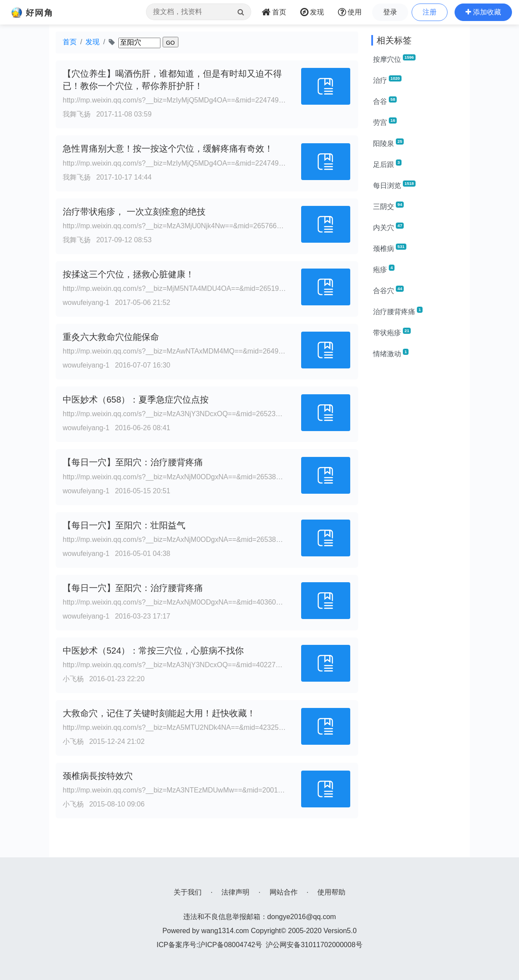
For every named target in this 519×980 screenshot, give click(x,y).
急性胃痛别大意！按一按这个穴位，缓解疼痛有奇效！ (168, 149)
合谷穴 (388, 290)
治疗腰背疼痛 (398, 311)
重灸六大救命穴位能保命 (111, 337)
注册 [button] (430, 12)
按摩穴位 (394, 59)
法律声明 (235, 892)
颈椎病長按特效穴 (98, 776)
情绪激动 (391, 353)
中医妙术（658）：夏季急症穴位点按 (136, 400)
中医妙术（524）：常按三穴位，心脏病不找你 (153, 651)
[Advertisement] (417, 498)
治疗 (387, 80)
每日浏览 (394, 185)
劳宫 (385, 122)
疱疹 (384, 269)
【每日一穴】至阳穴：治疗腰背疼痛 (133, 462)
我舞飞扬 (77, 114)
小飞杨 (73, 679)
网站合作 (284, 892)
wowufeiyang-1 (86, 302)
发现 (92, 42)
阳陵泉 (388, 143)
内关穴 (388, 227)
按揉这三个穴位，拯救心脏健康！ (128, 274)
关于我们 (188, 892)
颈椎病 (390, 248)
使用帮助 (331, 892)
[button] (483, 12)
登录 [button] (390, 12)
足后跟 (387, 164)
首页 (70, 42)
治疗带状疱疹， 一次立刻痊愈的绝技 (134, 212)
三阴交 (388, 206)
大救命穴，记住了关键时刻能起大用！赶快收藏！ (159, 713)
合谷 (385, 101)
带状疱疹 (392, 332)
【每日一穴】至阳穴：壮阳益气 (124, 525)
